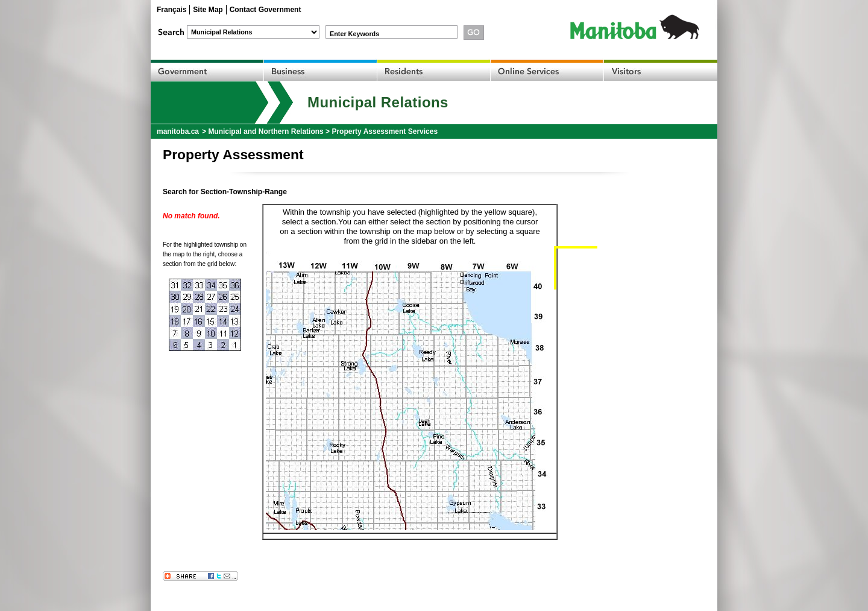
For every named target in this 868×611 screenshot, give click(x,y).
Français (171, 10)
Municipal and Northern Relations (266, 131)
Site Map (208, 10)
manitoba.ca (178, 131)
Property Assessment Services (385, 131)
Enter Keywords (354, 34)
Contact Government (266, 10)
